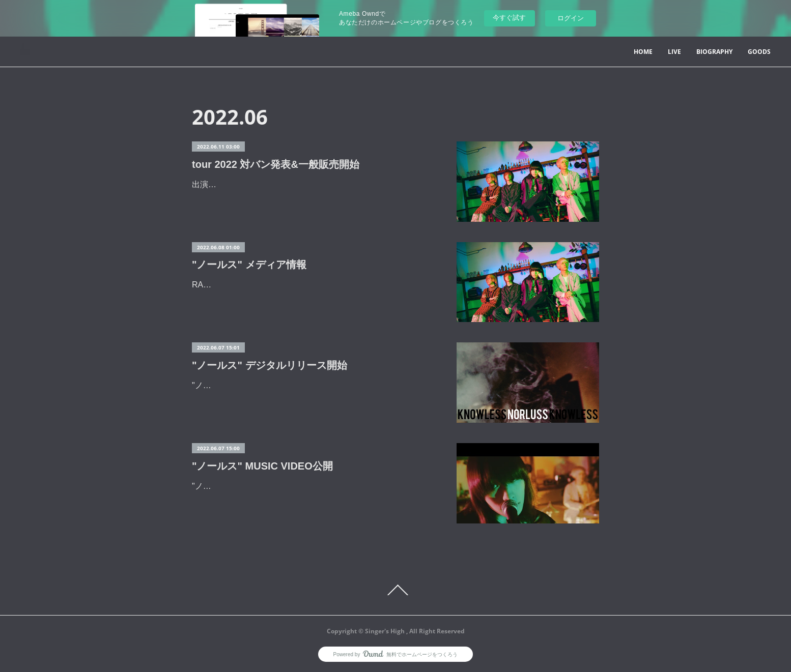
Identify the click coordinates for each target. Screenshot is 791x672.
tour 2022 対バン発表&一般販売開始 (276, 164)
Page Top (395, 590)
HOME (643, 52)
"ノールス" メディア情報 (249, 265)
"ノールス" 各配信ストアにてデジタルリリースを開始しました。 (310, 385)
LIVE (674, 52)
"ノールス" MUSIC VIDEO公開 (262, 466)
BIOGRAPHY (714, 52)
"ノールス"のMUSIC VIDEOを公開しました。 (275, 486)
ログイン (571, 18)
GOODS (759, 52)
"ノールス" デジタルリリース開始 (270, 365)
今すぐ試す (509, 18)
